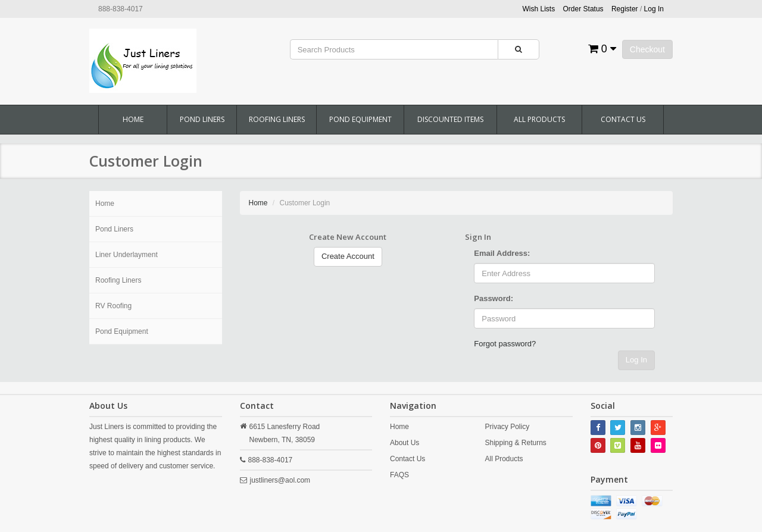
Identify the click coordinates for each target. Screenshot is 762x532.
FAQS (399, 475)
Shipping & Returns (515, 443)
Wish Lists (539, 9)
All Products (539, 119)
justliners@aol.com (280, 480)
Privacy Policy (507, 427)
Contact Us (623, 119)
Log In (636, 360)
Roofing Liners (277, 119)
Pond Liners (202, 119)
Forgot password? (505, 344)
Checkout (647, 49)
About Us (405, 443)
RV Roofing (113, 306)
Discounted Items (450, 119)
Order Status (583, 9)
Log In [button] (654, 9)
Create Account (348, 256)
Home (133, 119)
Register (625, 9)
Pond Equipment (360, 119)
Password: (494, 298)
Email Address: (502, 253)
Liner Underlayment (127, 255)
